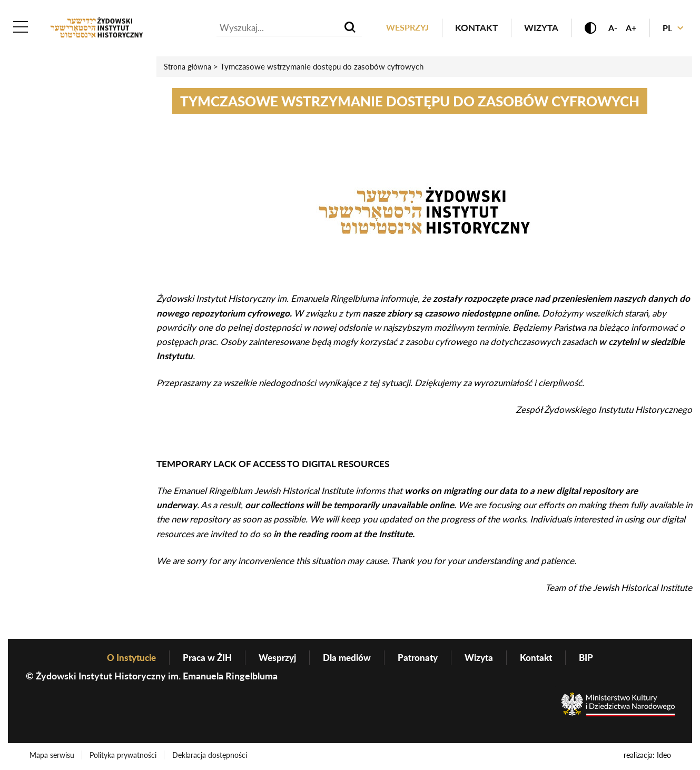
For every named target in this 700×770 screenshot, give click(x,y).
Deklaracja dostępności (212, 756)
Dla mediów (348, 658)
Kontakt (471, 28)
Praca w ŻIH (203, 658)
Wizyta (535, 28)
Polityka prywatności (125, 756)
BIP (595, 658)
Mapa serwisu (52, 756)
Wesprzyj (400, 28)
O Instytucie (124, 658)
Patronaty (421, 658)
